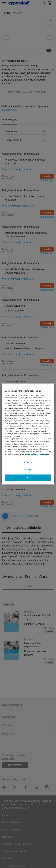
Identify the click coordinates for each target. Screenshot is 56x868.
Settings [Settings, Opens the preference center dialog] (28, 462)
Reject (28, 470)
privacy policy (30, 454)
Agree (28, 478)
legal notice (45, 454)
